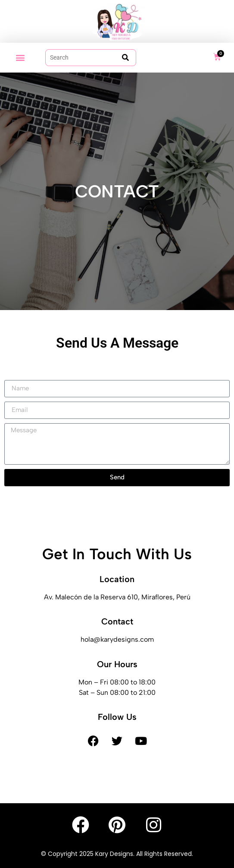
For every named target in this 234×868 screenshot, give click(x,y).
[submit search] (125, 58)
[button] (20, 58)
